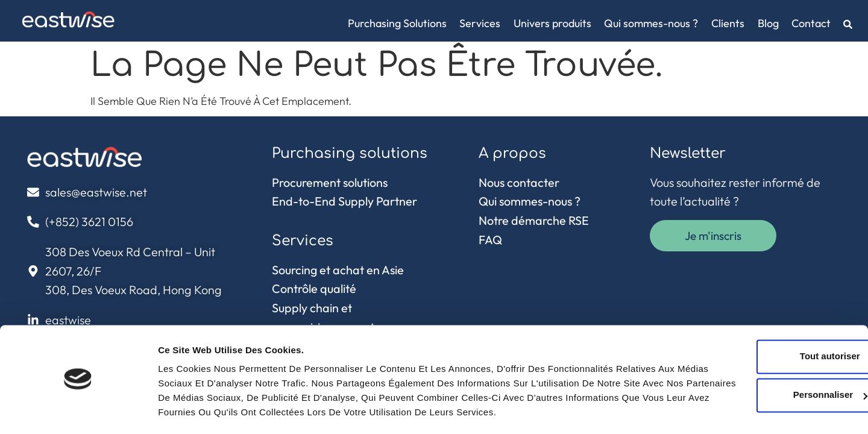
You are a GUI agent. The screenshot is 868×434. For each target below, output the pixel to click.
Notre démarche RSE (534, 220)
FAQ (490, 240)
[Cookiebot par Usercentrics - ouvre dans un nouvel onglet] (78, 410)
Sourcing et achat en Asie (338, 270)
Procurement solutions (330, 182)
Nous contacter (519, 182)
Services (480, 23)
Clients (728, 23)
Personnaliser (768, 345)
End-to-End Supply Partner (344, 201)
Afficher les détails (199, 410)
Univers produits (552, 23)
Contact (811, 23)
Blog (768, 23)
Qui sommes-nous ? (651, 23)
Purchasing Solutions (397, 23)
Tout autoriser (767, 307)
